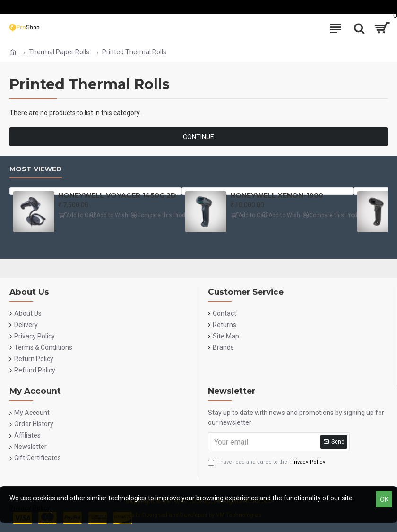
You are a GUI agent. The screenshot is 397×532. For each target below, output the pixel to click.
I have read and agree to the (267, 462)
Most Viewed (36, 169)
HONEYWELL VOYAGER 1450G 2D (117, 195)
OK (384, 499)
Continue (198, 137)
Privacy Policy (30, 508)
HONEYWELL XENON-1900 (277, 195)
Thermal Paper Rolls (59, 52)
